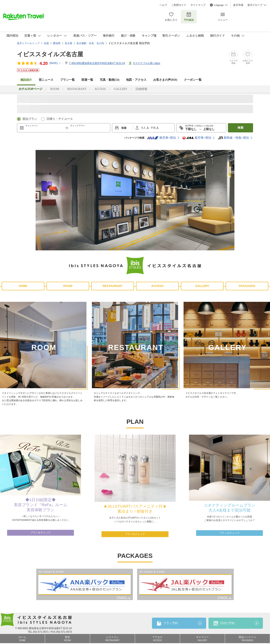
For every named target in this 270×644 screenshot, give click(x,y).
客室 (67, 639)
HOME (23, 286)
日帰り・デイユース (60, 119)
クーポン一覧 (193, 80)
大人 (144, 128)
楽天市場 (238, 5)
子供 (153, 128)
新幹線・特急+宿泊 (233, 138)
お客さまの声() (165, 80)
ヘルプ (163, 5)
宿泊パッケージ (247, 639)
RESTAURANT (77, 89)
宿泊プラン (30, 119)
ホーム (22, 639)
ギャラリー (202, 639)
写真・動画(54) (110, 80)
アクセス (157, 639)
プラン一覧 (67, 80)
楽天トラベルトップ (28, 43)
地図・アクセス (136, 80)
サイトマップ (198, 5)
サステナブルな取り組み (147, 63)
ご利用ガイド (179, 5)
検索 (240, 128)
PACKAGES (247, 286)
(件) (55, 63)
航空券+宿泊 (161, 138)
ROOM (55, 89)
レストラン (112, 639)
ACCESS (100, 89)
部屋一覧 (87, 80)
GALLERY (121, 89)
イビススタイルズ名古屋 (50, 54)
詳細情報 (141, 89)
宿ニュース (46, 80)
